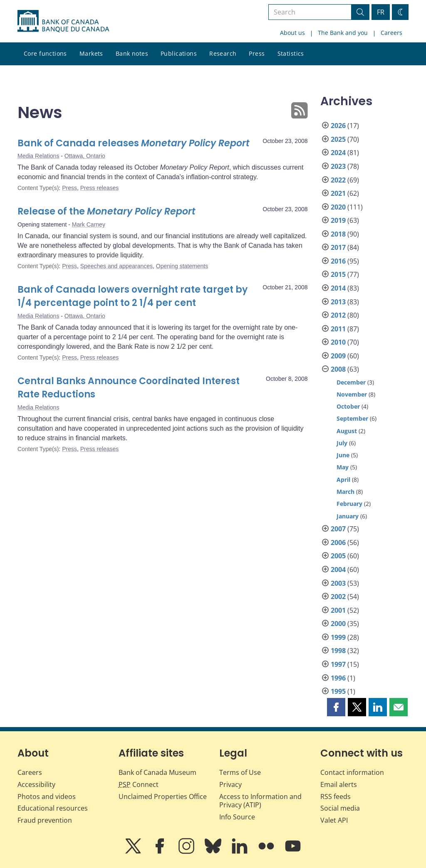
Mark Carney (89, 224)
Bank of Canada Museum (157, 772)
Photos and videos (47, 796)
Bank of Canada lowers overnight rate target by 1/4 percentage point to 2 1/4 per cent (133, 296)
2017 (338, 247)
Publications (179, 53)
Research (223, 53)
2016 (338, 261)
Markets (91, 53)
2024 (338, 153)
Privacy (230, 784)
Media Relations (38, 156)
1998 (338, 651)
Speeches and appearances (116, 266)
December (351, 382)
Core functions (45, 53)
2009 (338, 356)
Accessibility (36, 784)
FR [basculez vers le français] (381, 12)
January (348, 516)
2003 (338, 583)
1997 (338, 664)
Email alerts (339, 784)
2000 (338, 624)
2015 (338, 274)
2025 (338, 139)
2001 (338, 610)
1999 (338, 637)
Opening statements (182, 266)
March (346, 492)
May (343, 467)
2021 (338, 193)
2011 (338, 329)
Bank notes (132, 53)
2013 (338, 302)
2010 (338, 342)
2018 (338, 234)
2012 (338, 315)
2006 (338, 542)
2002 (338, 597)
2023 (338, 166)
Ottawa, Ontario (85, 156)
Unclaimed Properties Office (163, 796)
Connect (139, 784)
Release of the (106, 211)
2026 (338, 126)
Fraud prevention (45, 820)
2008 (338, 369)
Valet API (334, 820)
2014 (338, 288)
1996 (338, 678)
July (342, 443)
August (347, 431)
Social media (340, 808)
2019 (338, 220)
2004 (338, 570)
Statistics (291, 53)
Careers (391, 33)
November (352, 394)
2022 (338, 180)
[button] (336, 707)
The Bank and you (343, 33)
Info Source (237, 817)
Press (257, 53)
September (352, 418)
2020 (338, 207)
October (348, 406)
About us (292, 33)
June (343, 455)
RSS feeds (336, 796)
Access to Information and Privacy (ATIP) (260, 801)
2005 (338, 556)
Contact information (352, 772)
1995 (338, 691)
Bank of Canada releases (134, 143)
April (343, 480)
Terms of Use (240, 772)
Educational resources (53, 808)
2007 (338, 529)
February (349, 504)
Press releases (100, 188)
